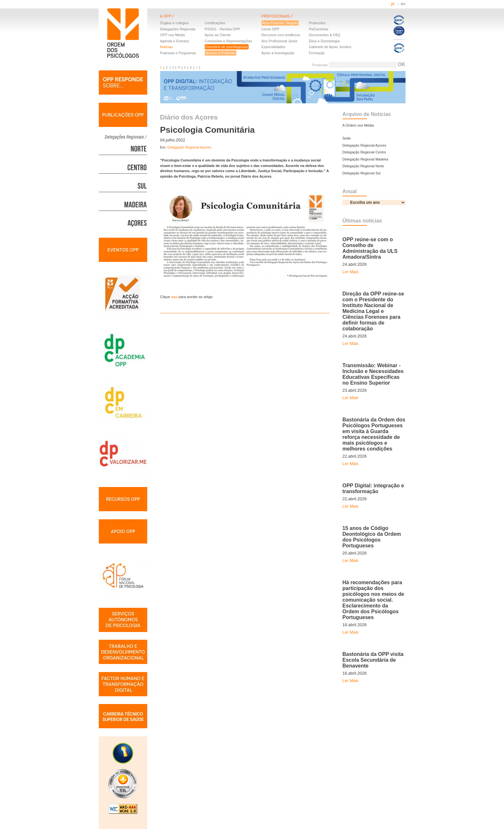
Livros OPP (271, 29)
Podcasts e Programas (178, 53)
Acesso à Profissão (221, 53)
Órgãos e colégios (175, 23)
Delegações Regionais (178, 29)
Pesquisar (320, 65)
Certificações (215, 23)
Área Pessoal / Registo (280, 23)
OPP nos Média (173, 35)
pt (393, 4)
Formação (317, 53)
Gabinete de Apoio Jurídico (330, 47)
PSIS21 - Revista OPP (222, 29)
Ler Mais (351, 272)
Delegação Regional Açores (189, 147)
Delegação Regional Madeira (365, 159)
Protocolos (317, 23)
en (403, 4)
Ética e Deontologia (324, 41)
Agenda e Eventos (175, 41)
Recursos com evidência (281, 35)
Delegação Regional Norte (363, 166)
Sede (347, 138)
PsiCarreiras (319, 29)
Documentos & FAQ (324, 35)
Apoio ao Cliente (218, 35)
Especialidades (273, 47)
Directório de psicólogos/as (227, 47)
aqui (175, 297)
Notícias (167, 47)
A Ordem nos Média (358, 125)
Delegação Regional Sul (362, 173)
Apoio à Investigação (278, 53)
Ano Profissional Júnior (280, 41)
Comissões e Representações (228, 41)
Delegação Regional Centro (364, 152)
